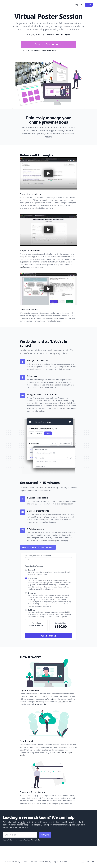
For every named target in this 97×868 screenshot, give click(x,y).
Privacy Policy (51, 861)
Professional (33, 578)
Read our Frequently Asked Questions (38, 547)
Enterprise (32, 593)
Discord (36, 704)
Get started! (49, 635)
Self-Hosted (32, 610)
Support (79, 5)
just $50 (38, 34)
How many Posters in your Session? (38, 556)
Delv (23, 822)
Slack (45, 704)
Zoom (68, 262)
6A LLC (12, 861)
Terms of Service (38, 861)
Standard (31, 570)
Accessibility (62, 861)
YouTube (23, 267)
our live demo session (49, 50)
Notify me (45, 835)
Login (89, 5)
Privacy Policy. (36, 840)
